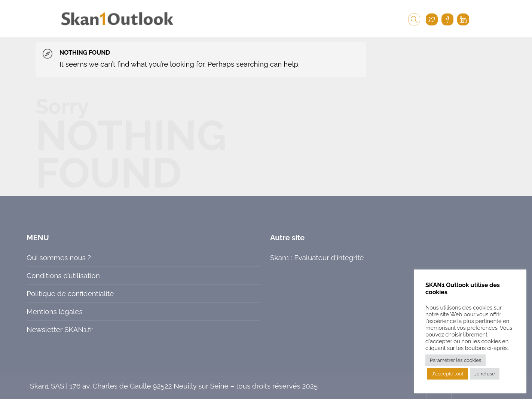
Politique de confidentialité (70, 293)
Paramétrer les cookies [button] (455, 360)
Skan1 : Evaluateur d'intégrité (317, 258)
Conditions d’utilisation (63, 275)
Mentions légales (54, 311)
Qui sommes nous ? (59, 258)
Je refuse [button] (485, 374)
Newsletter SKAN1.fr (60, 329)
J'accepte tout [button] (448, 374)
